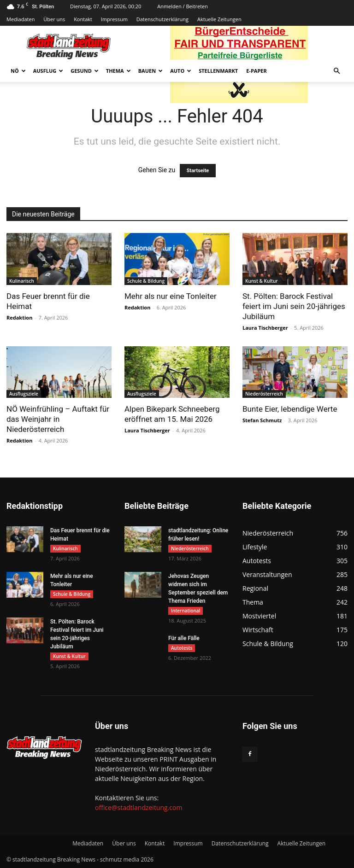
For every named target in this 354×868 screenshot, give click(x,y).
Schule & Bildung (146, 281)
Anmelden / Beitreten (183, 6)
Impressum (114, 19)
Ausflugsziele (24, 394)
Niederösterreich (264, 394)
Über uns (54, 19)
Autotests (182, 648)
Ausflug (48, 71)
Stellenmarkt (218, 71)
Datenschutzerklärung (162, 19)
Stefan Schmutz (262, 420)
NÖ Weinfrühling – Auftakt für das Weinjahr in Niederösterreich (58, 419)
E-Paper (257, 71)
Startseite (198, 171)
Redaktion (19, 317)
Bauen (150, 71)
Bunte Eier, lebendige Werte (290, 409)
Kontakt (83, 19)
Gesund (85, 71)
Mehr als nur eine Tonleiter (171, 296)
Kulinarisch (22, 281)
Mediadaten (21, 19)
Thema (118, 71)
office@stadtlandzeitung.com (139, 807)
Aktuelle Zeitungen (219, 19)
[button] (336, 71)
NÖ (18, 71)
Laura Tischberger (265, 328)
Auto (181, 71)
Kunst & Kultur (262, 281)
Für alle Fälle (184, 638)
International (186, 611)
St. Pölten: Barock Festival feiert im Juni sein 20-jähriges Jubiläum (294, 306)
